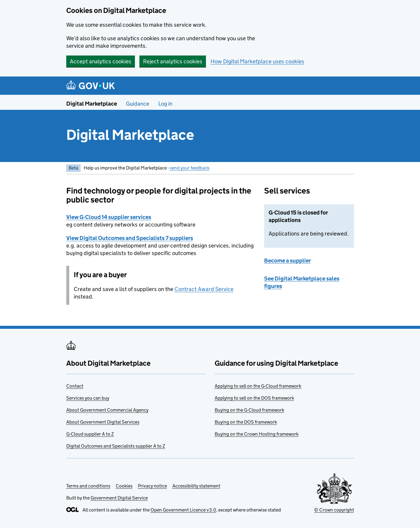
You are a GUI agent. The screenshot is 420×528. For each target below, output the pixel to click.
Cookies (124, 486)
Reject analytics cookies (173, 61)
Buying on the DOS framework (246, 422)
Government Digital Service (119, 498)
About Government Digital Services (103, 422)
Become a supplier (287, 261)
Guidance (138, 104)
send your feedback (190, 168)
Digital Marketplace (92, 104)
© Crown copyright (334, 510)
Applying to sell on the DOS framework (254, 398)
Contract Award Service (204, 289)
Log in (165, 104)
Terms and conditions (88, 486)
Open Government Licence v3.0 (183, 510)
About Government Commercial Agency (107, 410)
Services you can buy (88, 398)
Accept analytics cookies (101, 61)
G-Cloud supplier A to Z (90, 434)
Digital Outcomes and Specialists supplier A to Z (116, 446)
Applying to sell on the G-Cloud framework (258, 386)
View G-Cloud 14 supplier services (109, 217)
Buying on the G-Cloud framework (249, 410)
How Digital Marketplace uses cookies (257, 61)
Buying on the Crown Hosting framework (257, 434)
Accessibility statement (196, 486)
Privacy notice (152, 486)
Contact (75, 386)
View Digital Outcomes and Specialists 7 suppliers (130, 238)
